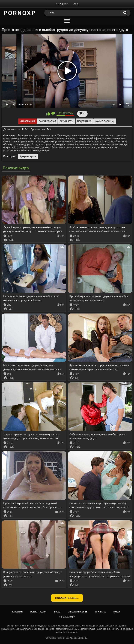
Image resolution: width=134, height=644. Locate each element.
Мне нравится (48, 114)
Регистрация (62, 4)
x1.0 (113, 105)
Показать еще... (67, 598)
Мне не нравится (53, 114)
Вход (76, 4)
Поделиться (84, 121)
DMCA (117, 612)
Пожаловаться (47, 121)
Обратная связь (78, 612)
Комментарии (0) (105, 121)
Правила (100, 612)
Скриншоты (66, 121)
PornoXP (61, 638)
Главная (18, 612)
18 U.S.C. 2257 (67, 617)
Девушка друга (28, 156)
